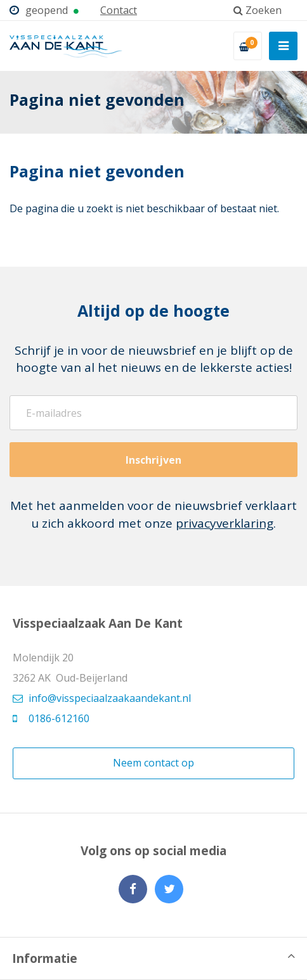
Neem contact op (153, 763)
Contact (119, 10)
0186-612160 (51, 718)
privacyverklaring (225, 523)
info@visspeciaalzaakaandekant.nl (102, 698)
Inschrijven (153, 460)
